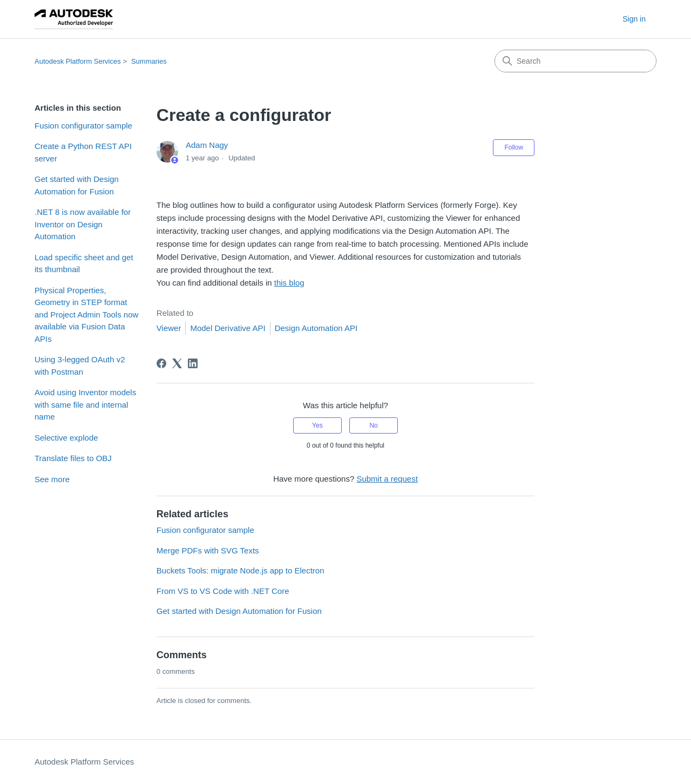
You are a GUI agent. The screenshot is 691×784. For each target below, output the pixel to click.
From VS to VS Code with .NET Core (223, 591)
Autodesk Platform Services (78, 61)
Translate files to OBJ (73, 458)
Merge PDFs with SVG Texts (208, 550)
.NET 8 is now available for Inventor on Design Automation (83, 224)
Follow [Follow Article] (514, 147)
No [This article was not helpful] (373, 425)
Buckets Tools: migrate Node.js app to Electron (241, 570)
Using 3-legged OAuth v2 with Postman (80, 366)
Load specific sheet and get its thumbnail (84, 263)
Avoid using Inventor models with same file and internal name (85, 404)
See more (52, 479)
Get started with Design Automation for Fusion (77, 185)
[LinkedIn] (193, 363)
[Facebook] (161, 363)
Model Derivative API (228, 328)
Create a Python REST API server (83, 152)
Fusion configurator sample (83, 126)
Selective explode (66, 438)
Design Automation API (316, 328)
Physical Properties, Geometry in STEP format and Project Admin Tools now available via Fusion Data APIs (86, 315)
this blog (289, 283)
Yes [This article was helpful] (317, 425)
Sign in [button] (634, 19)
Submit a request (387, 479)
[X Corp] (177, 363)
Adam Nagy (207, 145)
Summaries (149, 61)
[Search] (575, 61)
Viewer (169, 328)
